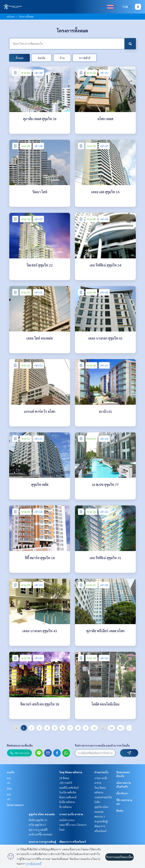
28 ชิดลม (64, 778)
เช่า (9, 783)
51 (121, 728)
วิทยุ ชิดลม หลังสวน (71, 772)
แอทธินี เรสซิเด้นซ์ (69, 788)
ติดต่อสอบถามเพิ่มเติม (20, 745)
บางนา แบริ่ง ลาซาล (71, 814)
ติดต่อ (120, 811)
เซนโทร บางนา (67, 820)
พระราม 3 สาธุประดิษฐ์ (42, 842)
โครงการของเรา (15, 805)
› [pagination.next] (129, 728)
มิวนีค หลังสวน (67, 802)
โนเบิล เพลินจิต (68, 792)
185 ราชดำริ (66, 783)
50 (111, 728)
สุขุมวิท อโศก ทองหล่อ (42, 814)
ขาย (9, 778)
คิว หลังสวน (66, 807)
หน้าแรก (11, 17)
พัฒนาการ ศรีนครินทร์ (73, 842)
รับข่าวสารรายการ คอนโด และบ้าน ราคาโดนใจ (102, 745)
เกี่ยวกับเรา (122, 793)
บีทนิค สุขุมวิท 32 (38, 820)
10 (94, 728)
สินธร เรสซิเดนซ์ (68, 797)
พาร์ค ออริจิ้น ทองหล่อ (40, 834)
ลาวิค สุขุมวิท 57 (37, 825)
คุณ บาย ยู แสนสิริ (38, 830)
